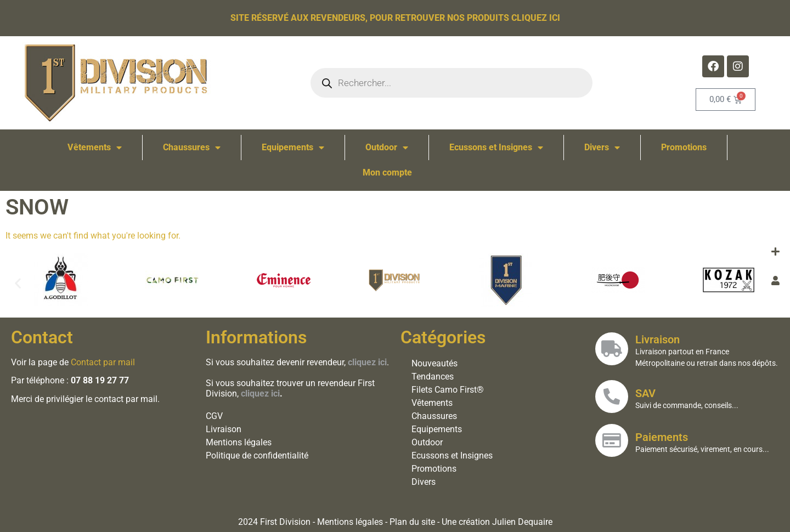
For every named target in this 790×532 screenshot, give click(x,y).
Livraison (224, 429)
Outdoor (387, 148)
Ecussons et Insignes (496, 148)
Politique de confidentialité (257, 455)
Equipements (293, 148)
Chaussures (192, 148)
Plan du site (412, 522)
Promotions (684, 147)
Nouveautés (435, 363)
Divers (602, 148)
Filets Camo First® (448, 390)
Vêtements (95, 148)
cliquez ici (260, 394)
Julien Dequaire (522, 522)
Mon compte (387, 172)
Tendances (433, 377)
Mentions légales (239, 442)
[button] (18, 283)
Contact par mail (103, 362)
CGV (214, 416)
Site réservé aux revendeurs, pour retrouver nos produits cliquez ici (395, 18)
